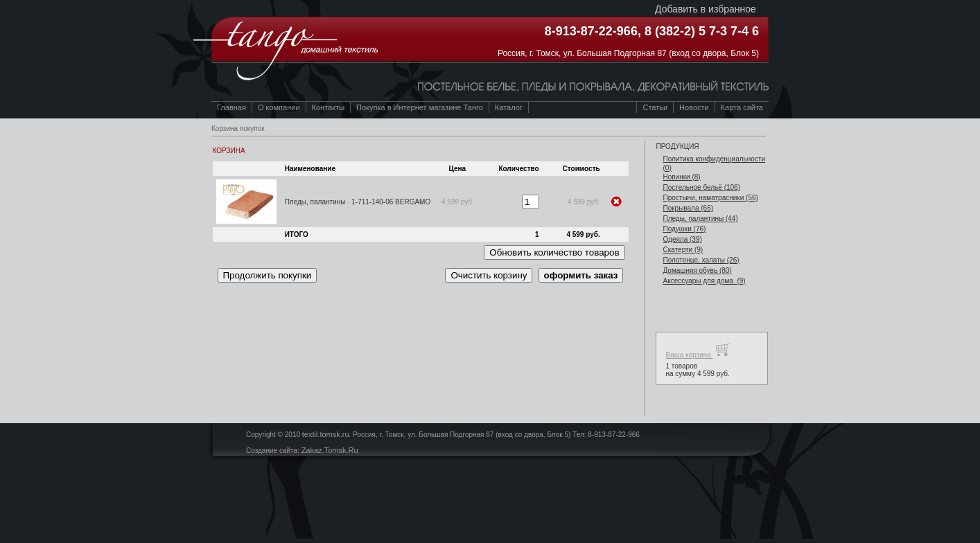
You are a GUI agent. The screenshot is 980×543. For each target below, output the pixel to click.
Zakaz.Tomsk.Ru (330, 450)
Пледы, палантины (315, 202)
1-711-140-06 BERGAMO (391, 202)
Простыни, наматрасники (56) (710, 198)
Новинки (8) (681, 177)
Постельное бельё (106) (701, 187)
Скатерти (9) (683, 250)
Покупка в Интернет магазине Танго (420, 107)
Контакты (329, 107)
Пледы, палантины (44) (700, 219)
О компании (279, 107)
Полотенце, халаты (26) (701, 260)
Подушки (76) (684, 229)
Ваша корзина (698, 350)
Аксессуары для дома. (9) (704, 281)
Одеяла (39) (682, 239)
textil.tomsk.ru (326, 434)
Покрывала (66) (688, 208)
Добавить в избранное (706, 9)
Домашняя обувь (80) (697, 270)
